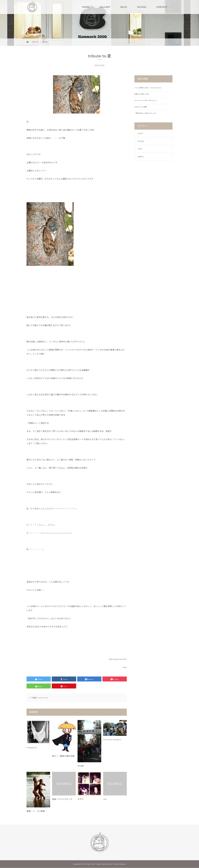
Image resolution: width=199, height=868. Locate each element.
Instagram (32, 748)
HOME (86, 7)
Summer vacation (112, 740)
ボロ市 (81, 766)
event (140, 133)
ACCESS (142, 7)
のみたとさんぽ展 (140, 107)
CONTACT (162, 7)
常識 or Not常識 (36, 811)
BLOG (124, 7)
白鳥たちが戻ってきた (142, 94)
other (140, 149)
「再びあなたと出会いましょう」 (146, 113)
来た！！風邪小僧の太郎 (63, 756)
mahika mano (43, 698)
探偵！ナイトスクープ (62, 799)
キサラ (81, 799)
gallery (141, 156)
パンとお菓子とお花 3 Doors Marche (148, 88)
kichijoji (141, 141)
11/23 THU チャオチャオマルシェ (146, 100)
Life (105, 799)
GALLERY (105, 7)
